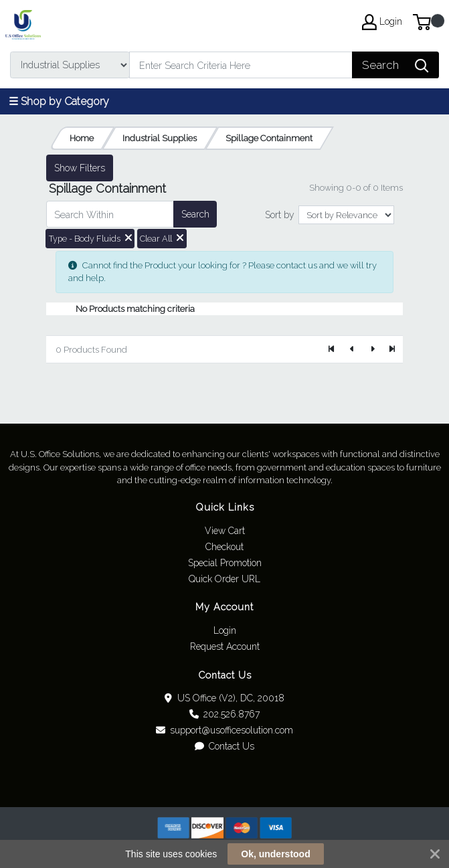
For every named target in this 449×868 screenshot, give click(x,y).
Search (195, 214)
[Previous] (352, 349)
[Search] (241, 65)
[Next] (372, 349)
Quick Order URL (224, 579)
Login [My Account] (382, 22)
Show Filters (80, 168)
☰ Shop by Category (59, 101)
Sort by (280, 215)
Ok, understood (275, 854)
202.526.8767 (225, 714)
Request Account (225, 646)
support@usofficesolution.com (225, 730)
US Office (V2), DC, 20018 (224, 698)
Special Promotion (225, 563)
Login (225, 630)
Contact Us (225, 746)
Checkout (224, 547)
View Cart (225, 531)
